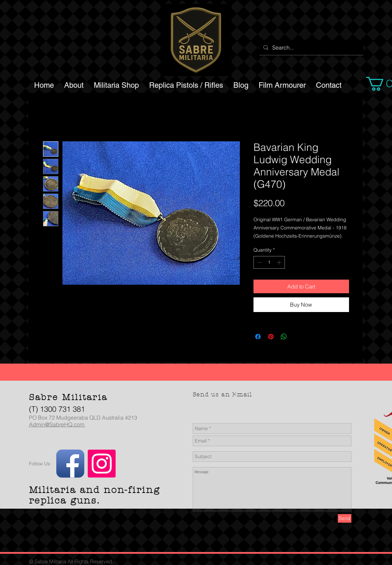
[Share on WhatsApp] (284, 337)
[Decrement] (259, 262)
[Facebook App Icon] (70, 464)
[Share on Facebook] (258, 337)
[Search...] (311, 47)
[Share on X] (297, 337)
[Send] (345, 518)
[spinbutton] (269, 262)
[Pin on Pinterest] (271, 337)
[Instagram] (102, 464)
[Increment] (280, 262)
